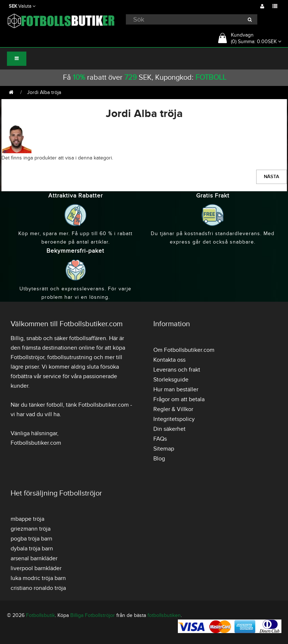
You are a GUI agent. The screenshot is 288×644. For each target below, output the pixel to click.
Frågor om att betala (179, 399)
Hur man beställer (176, 389)
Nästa (272, 177)
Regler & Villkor (173, 409)
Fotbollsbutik (40, 615)
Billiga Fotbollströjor (93, 615)
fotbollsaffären (88, 338)
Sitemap (164, 449)
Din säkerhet (169, 429)
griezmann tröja (31, 529)
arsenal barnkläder (34, 558)
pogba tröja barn (31, 539)
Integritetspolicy (174, 419)
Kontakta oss (169, 360)
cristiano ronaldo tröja (38, 588)
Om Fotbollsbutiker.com (184, 350)
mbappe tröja (27, 519)
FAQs (160, 439)
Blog (159, 459)
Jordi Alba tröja (44, 92)
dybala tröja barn (32, 549)
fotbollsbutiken (164, 615)
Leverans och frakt (177, 370)
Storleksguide (171, 380)
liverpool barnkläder (36, 568)
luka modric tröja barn (38, 578)
